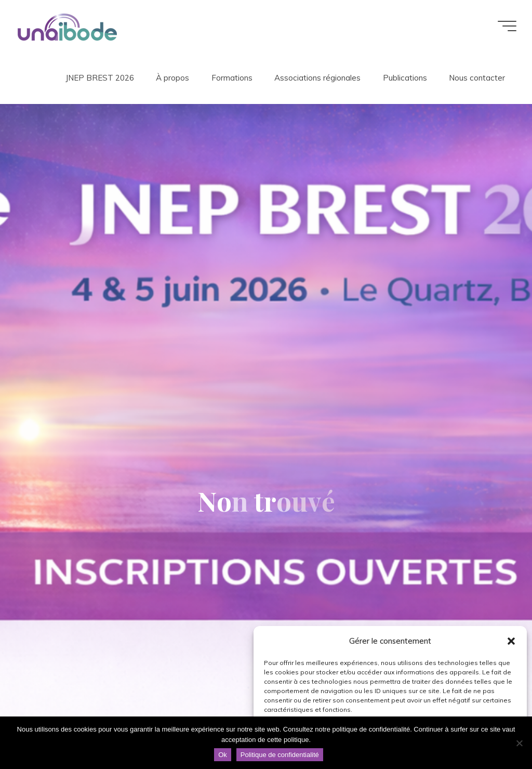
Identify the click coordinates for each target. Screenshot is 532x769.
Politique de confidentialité (280, 755)
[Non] (519, 743)
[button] (511, 641)
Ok (223, 755)
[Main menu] (507, 26)
